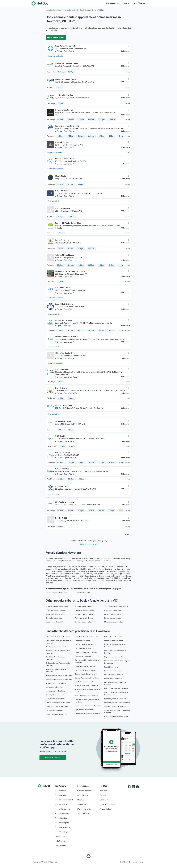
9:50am (70, 136)
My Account (60, 836)
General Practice (84, 791)
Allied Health (83, 795)
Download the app (53, 758)
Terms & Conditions (108, 804)
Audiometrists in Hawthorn (55, 691)
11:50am (60, 511)
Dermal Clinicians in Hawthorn (86, 645)
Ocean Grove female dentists (56, 614)
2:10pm (101, 511)
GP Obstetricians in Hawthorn (86, 682)
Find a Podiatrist (62, 804)
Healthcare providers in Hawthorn (116, 717)
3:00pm (122, 136)
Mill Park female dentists (84, 606)
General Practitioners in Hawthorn (87, 678)
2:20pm (81, 136)
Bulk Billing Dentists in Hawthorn (57, 647)
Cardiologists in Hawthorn (55, 695)
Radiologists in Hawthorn (113, 679)
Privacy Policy (105, 809)
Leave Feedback (61, 846)
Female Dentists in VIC (71, 10)
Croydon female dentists (84, 622)
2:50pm (112, 136)
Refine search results (56, 37)
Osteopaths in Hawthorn (113, 637)
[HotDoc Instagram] (137, 787)
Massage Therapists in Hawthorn (87, 686)
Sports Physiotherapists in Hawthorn (117, 703)
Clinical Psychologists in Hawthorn (58, 703)
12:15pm (101, 120)
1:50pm (91, 511)
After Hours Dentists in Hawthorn (58, 637)
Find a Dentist (61, 795)
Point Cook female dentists (55, 610)
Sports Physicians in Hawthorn (115, 699)
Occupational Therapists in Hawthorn (88, 706)
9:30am (70, 331)
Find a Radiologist (62, 832)
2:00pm (112, 331)
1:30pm (101, 265)
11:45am (81, 120)
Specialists (82, 804)
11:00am (81, 265)
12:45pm (101, 331)
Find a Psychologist (63, 814)
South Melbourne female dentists (116, 606)
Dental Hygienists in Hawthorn (56, 714)
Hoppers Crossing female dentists (57, 606)
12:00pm (71, 72)
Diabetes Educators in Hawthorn (87, 652)
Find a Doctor (61, 791)
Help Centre (60, 841)
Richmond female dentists (84, 618)
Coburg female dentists (54, 618)
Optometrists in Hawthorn (84, 710)
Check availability (89, 201)
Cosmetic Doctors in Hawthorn (57, 707)
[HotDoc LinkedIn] (133, 787)
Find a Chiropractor (63, 809)
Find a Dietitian (61, 818)
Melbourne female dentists (114, 622)
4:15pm (60, 233)
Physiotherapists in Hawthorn (115, 657)
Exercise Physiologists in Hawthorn (87, 670)
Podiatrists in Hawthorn (113, 667)
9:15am (60, 331)
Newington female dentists (114, 610)
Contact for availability (89, 56)
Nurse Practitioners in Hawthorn (87, 696)
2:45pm (112, 265)
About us (103, 791)
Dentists (81, 800)
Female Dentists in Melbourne (56, 593)
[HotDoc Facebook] (129, 787)
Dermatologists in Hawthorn (85, 649)
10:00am (60, 265)
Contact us (104, 800)
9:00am (61, 72)
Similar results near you (89, 544)
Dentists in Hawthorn (83, 641)
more (127, 72)
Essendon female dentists (55, 622)
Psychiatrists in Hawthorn (113, 671)
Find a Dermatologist (63, 827)
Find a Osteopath (62, 823)
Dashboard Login (84, 809)
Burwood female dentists (84, 614)
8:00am (60, 185)
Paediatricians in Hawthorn (114, 641)
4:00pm (71, 185)
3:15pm (60, 249)
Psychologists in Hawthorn (114, 675)
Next (127, 534)
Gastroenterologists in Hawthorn (86, 674)
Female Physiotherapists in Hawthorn (59, 679)
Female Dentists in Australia (54, 10)
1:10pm (71, 511)
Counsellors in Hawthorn (54, 710)
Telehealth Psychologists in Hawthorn (59, 676)
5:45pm (91, 249)
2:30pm (91, 136)
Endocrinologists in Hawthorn (85, 666)
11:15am (60, 120)
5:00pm (81, 185)
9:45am (61, 88)
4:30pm (122, 265)
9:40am (60, 136)
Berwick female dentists (113, 618)
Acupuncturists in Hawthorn (56, 683)
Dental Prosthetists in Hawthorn (86, 637)
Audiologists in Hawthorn (55, 687)
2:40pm (101, 136)
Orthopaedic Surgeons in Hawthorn (88, 714)
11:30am (71, 120)
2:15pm (122, 331)
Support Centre (84, 814)
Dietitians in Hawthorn (83, 656)
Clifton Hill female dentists (84, 610)
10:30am (70, 265)
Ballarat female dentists (113, 614)
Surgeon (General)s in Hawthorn (116, 707)
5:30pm (81, 249)
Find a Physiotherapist (64, 800)
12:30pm (112, 120)
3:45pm (91, 463)
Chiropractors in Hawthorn (55, 699)
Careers (103, 795)
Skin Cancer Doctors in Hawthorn (116, 689)
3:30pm (60, 104)
